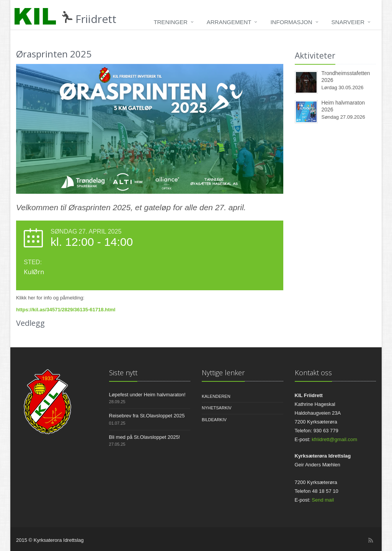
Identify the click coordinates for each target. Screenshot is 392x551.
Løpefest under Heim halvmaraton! (147, 395)
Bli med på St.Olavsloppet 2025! (145, 437)
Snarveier (348, 22)
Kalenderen (216, 396)
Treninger (170, 22)
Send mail (323, 500)
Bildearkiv (214, 420)
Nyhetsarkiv (217, 408)
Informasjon (291, 22)
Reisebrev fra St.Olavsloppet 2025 (147, 416)
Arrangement (229, 22)
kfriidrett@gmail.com (334, 439)
